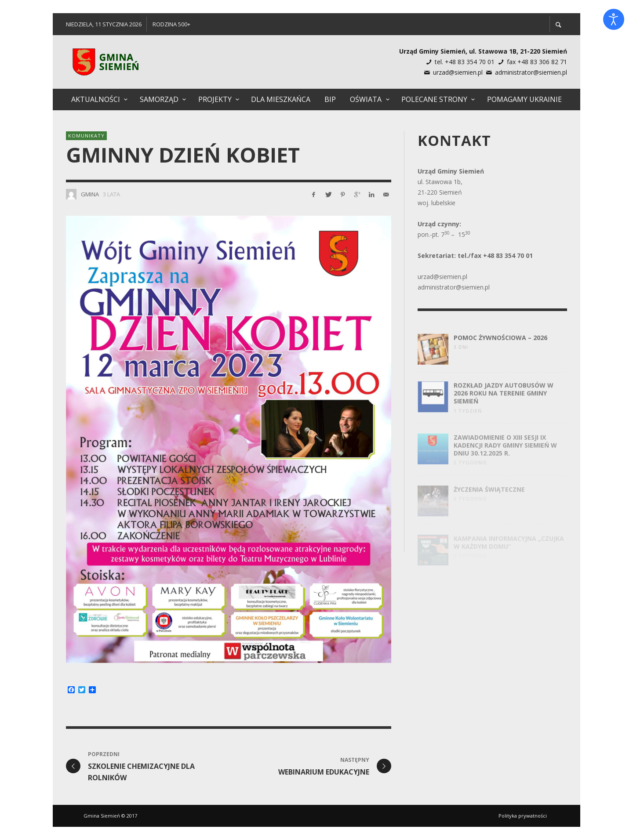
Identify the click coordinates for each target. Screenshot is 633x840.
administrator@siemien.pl (531, 72)
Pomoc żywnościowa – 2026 (500, 344)
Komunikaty (86, 136)
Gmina (90, 194)
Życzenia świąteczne (489, 495)
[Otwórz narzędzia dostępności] (614, 19)
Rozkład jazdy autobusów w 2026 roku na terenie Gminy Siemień (504, 401)
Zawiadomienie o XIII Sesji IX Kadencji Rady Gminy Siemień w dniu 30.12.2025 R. (505, 453)
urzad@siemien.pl (458, 72)
